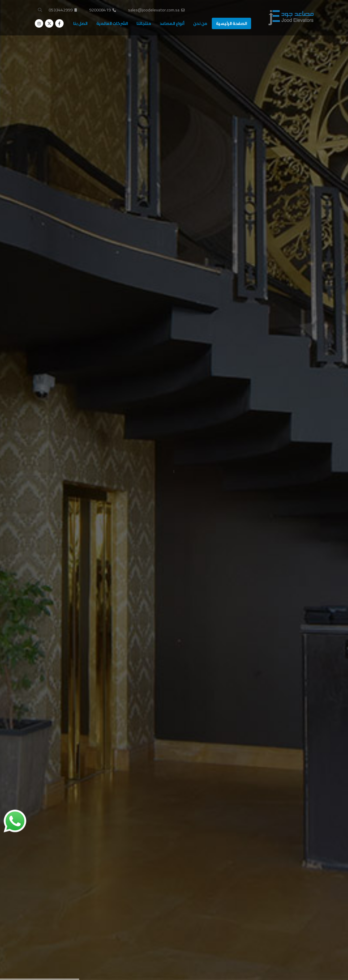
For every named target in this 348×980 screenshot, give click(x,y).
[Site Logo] (291, 18)
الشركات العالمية (112, 23)
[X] (49, 23)
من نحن (200, 23)
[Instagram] (39, 23)
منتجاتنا (144, 23)
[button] (40, 10)
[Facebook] (59, 23)
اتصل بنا (80, 23)
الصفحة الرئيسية (232, 23)
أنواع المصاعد (172, 23)
